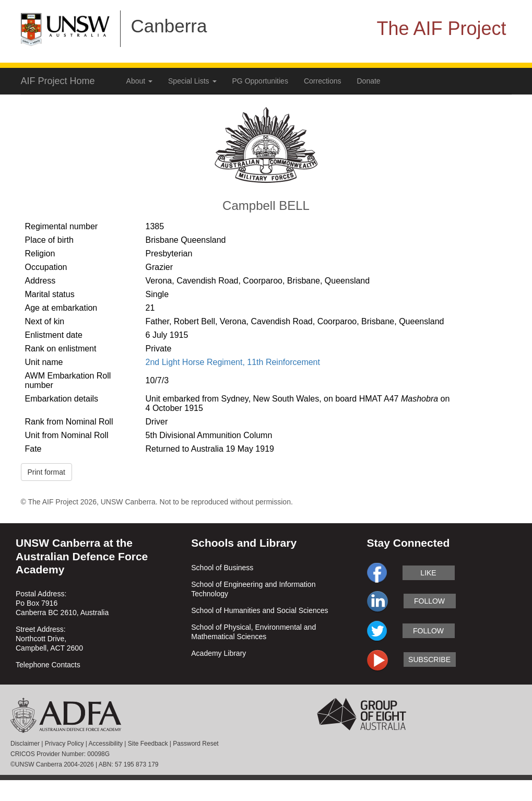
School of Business (222, 568)
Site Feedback (148, 744)
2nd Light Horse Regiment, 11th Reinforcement (233, 362)
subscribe (429, 659)
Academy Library (218, 653)
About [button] (139, 81)
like (428, 573)
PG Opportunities (260, 81)
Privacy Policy (64, 744)
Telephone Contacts (48, 665)
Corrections (323, 81)
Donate (369, 81)
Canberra (169, 26)
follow (429, 601)
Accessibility (106, 744)
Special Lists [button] (192, 81)
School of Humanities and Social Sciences (259, 610)
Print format (46, 472)
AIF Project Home (58, 81)
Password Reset (196, 744)
